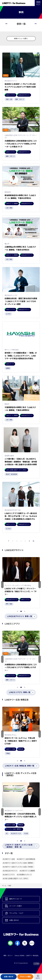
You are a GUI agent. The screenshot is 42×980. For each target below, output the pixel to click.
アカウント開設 (25, 977)
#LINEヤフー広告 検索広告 (26, 859)
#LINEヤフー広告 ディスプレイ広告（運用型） (18, 863)
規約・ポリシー (8, 956)
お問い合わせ (9, 977)
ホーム (4, 886)
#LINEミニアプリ (9, 875)
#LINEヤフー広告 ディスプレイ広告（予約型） (18, 867)
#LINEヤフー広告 (9, 859)
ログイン (38, 978)
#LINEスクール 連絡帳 (27, 871)
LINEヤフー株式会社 (32, 956)
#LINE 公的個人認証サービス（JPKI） (16, 879)
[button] (40, 584)
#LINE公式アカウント (10, 871)
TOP (37, 964)
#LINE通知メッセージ (24, 875)
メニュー (38, 3)
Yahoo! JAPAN (19, 956)
